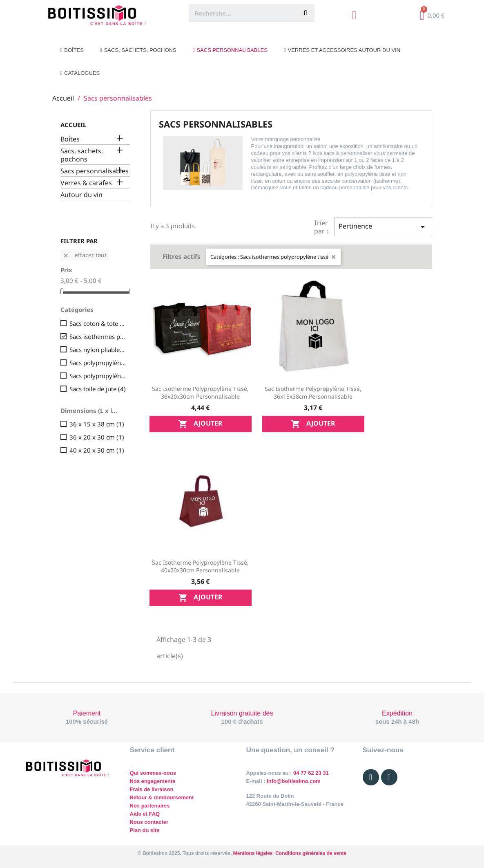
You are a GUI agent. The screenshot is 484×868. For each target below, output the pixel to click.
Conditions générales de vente (311, 853)
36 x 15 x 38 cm (97, 424)
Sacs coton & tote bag (98, 323)
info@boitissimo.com (293, 781)
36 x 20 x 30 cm (97, 437)
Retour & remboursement (162, 797)
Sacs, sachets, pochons (82, 155)
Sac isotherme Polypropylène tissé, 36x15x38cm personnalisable (313, 393)
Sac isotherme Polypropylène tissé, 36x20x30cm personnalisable (200, 393)
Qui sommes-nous (153, 773)
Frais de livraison (152, 789)
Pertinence (383, 227)
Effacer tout (85, 255)
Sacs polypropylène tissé (98, 376)
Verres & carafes (86, 183)
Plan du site (145, 830)
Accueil (73, 125)
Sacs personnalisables (95, 171)
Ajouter (200, 424)
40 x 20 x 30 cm (97, 450)
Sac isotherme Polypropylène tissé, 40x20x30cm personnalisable (200, 566)
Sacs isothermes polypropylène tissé (98, 336)
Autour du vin (81, 195)
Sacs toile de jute (98, 389)
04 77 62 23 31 (311, 773)
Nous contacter (149, 822)
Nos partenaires (150, 806)
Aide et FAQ (145, 814)
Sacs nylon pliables (98, 350)
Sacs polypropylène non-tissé (98, 363)
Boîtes (70, 139)
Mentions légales (253, 853)
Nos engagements (153, 781)
